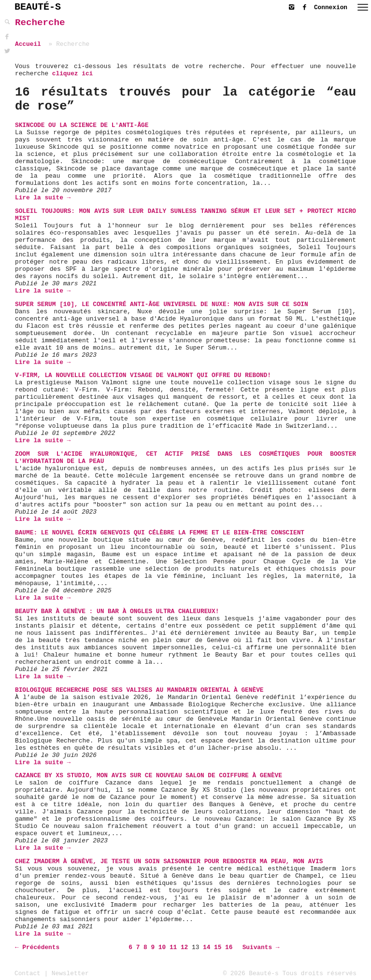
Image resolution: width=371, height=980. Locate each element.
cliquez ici (72, 74)
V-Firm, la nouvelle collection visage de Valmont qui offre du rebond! (143, 375)
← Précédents (37, 947)
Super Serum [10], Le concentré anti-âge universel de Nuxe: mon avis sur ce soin (162, 304)
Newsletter (70, 973)
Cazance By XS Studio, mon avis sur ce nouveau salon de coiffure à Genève (149, 776)
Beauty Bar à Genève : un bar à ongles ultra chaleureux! (117, 611)
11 (173, 947)
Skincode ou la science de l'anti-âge (82, 125)
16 (229, 947)
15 (218, 947)
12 (184, 947)
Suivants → (261, 947)
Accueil (28, 44)
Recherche (40, 23)
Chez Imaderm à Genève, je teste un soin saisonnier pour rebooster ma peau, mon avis (169, 861)
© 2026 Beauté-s (251, 973)
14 (207, 947)
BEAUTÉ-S (38, 7)
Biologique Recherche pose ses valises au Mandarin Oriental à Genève (139, 690)
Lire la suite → (43, 198)
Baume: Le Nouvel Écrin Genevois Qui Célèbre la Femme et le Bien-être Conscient (160, 533)
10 (162, 947)
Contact (28, 973)
